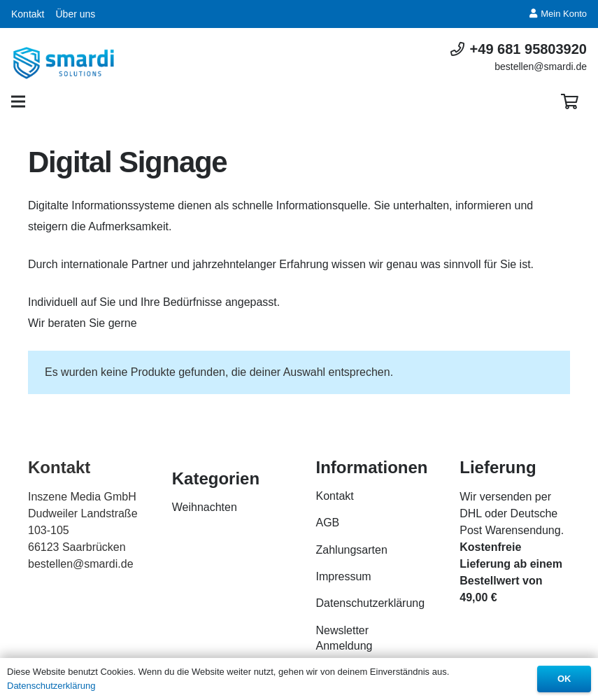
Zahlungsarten (352, 550)
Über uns (75, 14)
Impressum (344, 576)
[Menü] (18, 101)
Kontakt (28, 14)
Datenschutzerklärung (371, 603)
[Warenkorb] (570, 101)
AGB (328, 523)
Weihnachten (205, 507)
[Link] (64, 63)
